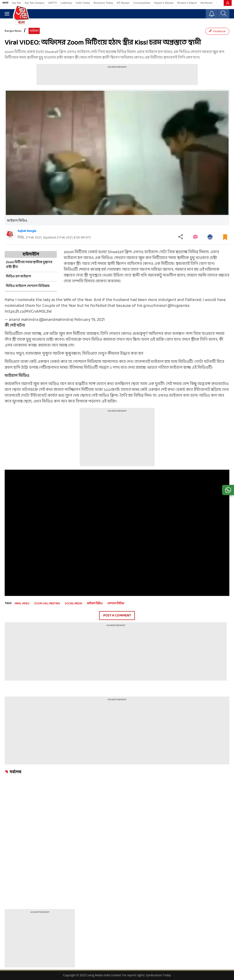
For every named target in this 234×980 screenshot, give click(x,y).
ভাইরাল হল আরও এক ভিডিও (88, 258)
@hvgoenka (178, 306)
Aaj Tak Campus (34, 3)
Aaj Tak (16, 3)
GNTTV (52, 3)
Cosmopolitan (142, 3)
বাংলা (5, 3)
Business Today (104, 3)
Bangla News (13, 31)
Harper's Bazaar (164, 3)
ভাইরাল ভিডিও (95, 604)
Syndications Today (158, 975)
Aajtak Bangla (27, 231)
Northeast (207, 3)
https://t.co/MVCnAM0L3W (28, 312)
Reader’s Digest (187, 3)
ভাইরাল (34, 31)
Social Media (73, 604)
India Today (83, 3)
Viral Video (22, 604)
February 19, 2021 (90, 320)
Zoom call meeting (47, 604)
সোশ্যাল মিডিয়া (116, 604)
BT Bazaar (123, 3)
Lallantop (66, 3)
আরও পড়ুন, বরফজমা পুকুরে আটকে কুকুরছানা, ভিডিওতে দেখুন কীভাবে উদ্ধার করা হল (74, 354)
